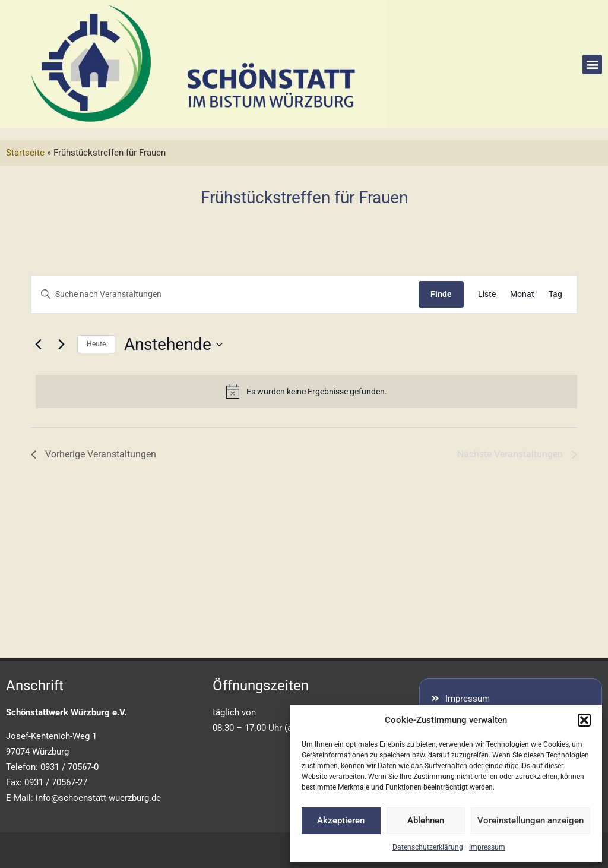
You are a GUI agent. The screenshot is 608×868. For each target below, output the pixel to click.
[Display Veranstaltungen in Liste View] (487, 294)
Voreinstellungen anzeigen (531, 820)
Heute (96, 344)
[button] (584, 720)
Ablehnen (426, 820)
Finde (441, 294)
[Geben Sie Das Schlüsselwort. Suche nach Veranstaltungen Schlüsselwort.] (225, 294)
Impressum (487, 847)
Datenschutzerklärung (428, 847)
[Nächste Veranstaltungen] (61, 345)
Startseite (25, 153)
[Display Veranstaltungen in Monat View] (522, 294)
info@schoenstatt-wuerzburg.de (98, 798)
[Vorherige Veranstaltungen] (38, 345)
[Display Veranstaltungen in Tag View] (555, 294)
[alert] (306, 392)
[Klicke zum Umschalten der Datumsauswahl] (173, 345)
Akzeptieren (341, 820)
